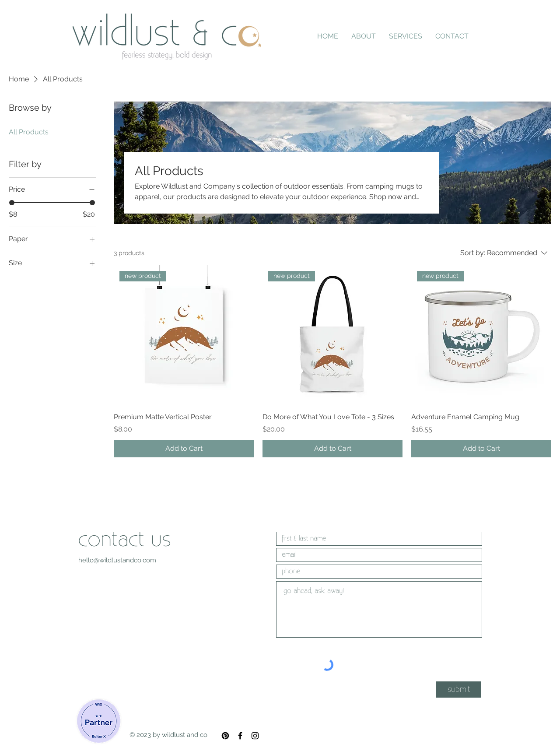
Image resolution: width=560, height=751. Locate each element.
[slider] (12, 203)
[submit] (459, 690)
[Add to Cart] (184, 449)
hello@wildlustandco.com (117, 560)
